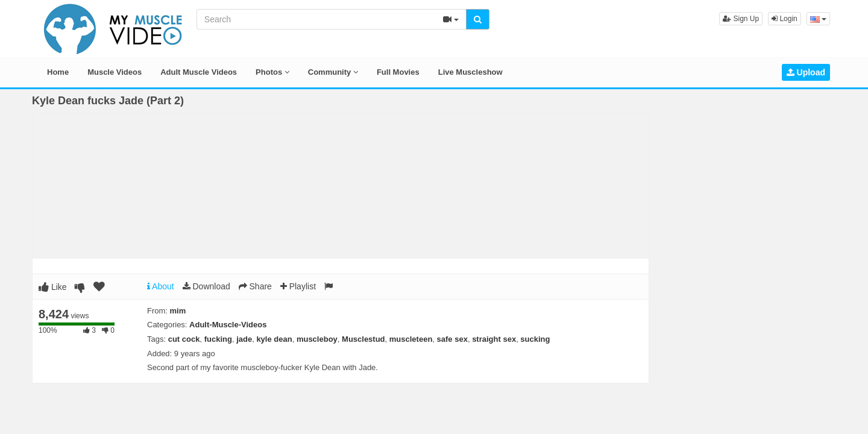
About (161, 286)
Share (255, 286)
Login (785, 19)
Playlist (298, 286)
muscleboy (317, 339)
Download (206, 286)
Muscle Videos (115, 72)
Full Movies (398, 72)
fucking (218, 339)
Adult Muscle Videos (199, 72)
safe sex (452, 339)
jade (244, 339)
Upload (806, 72)
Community (333, 72)
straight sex (494, 339)
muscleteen (411, 339)
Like (53, 287)
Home (58, 72)
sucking (535, 339)
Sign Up (741, 19)
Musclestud (363, 339)
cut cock (184, 339)
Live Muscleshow (470, 72)
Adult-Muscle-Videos (228, 325)
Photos (272, 72)
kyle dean (274, 339)
